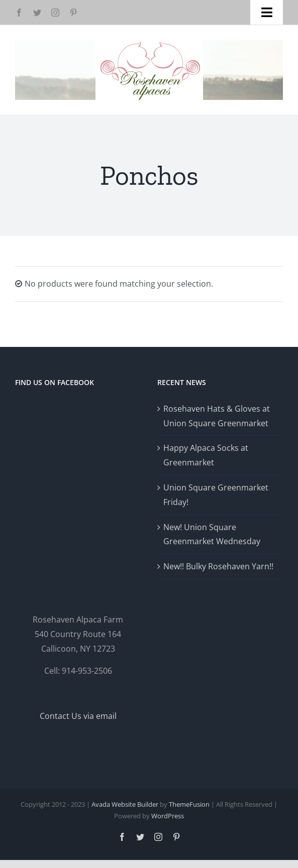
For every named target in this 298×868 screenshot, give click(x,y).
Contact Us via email (78, 716)
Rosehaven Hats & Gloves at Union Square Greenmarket (217, 416)
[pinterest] (73, 13)
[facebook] (19, 13)
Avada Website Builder (125, 804)
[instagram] (55, 13)
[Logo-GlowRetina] (149, 44)
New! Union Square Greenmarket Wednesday (212, 534)
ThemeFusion (189, 804)
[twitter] (37, 13)
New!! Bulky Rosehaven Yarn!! (218, 566)
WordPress (168, 816)
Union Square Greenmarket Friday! (216, 495)
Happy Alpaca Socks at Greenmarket (206, 455)
